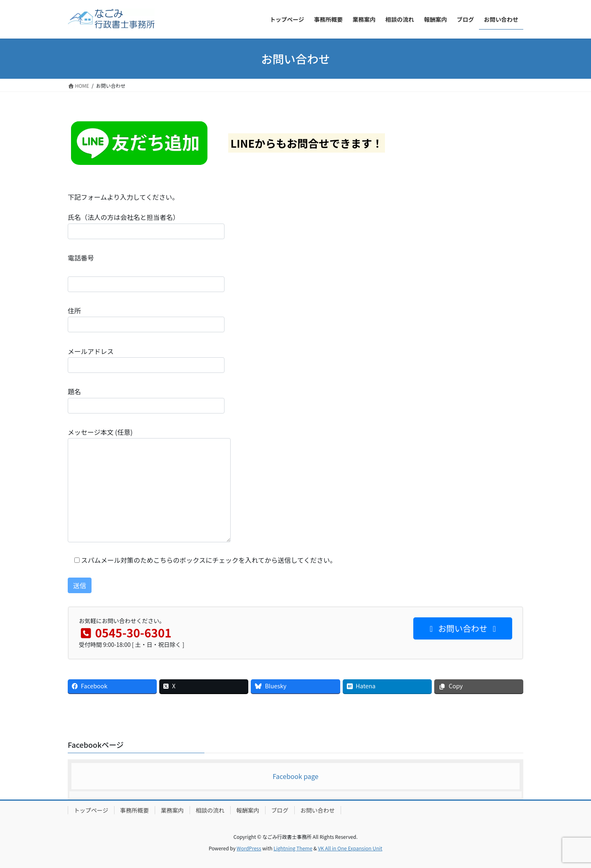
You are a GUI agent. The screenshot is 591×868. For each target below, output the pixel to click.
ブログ (280, 810)
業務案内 (172, 810)
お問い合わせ (318, 810)
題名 (146, 400)
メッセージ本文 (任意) (149, 485)
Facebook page (295, 776)
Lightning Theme (293, 848)
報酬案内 (248, 810)
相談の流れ (210, 810)
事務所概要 (135, 810)
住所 (146, 319)
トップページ (91, 810)
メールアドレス (146, 360)
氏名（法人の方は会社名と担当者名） (146, 225)
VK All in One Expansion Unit (350, 848)
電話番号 (146, 272)
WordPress (249, 848)
